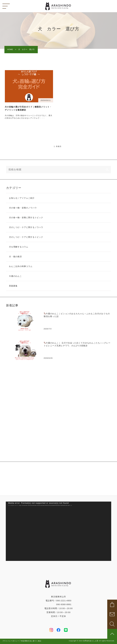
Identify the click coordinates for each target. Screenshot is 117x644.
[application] (58, 531)
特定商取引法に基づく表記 (31, 641)
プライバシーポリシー (11, 641)
